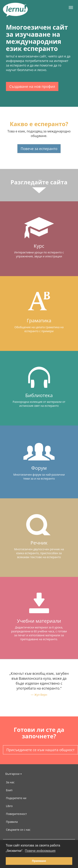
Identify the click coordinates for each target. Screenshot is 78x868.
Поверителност (16, 814)
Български (14, 774)
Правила (12, 822)
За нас (10, 782)
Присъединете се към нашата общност (40, 750)
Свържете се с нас (18, 830)
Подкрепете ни (16, 798)
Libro (9, 806)
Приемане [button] (39, 861)
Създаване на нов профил (32, 86)
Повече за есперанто (39, 149)
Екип (9, 790)
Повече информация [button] (40, 851)
